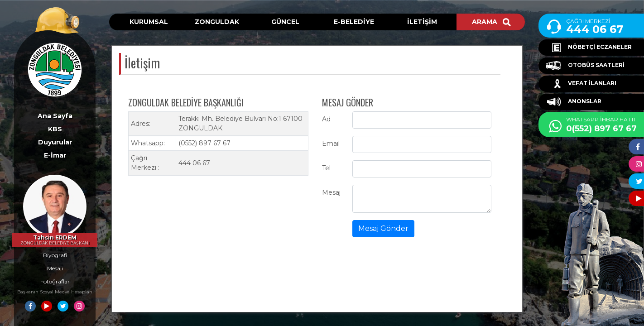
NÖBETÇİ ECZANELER (589, 48)
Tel (326, 168)
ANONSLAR (574, 102)
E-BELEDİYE (354, 22)
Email (331, 144)
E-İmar (55, 155)
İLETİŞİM (422, 22)
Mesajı (55, 268)
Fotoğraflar (55, 281)
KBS (55, 129)
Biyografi (55, 255)
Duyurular (55, 142)
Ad (326, 119)
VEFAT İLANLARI (581, 84)
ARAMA (491, 22)
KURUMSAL (149, 22)
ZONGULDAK (217, 22)
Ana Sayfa (55, 116)
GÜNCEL (285, 22)
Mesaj (331, 192)
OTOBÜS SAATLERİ (585, 66)
